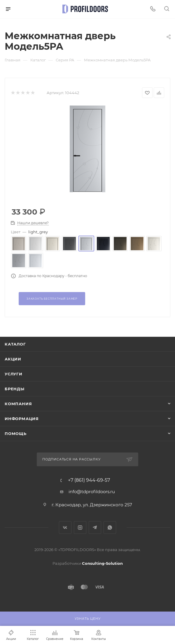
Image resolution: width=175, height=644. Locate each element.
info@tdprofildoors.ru (92, 492)
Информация (22, 419)
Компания (18, 404)
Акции (13, 359)
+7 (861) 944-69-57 (89, 480)
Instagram (80, 528)
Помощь (16, 434)
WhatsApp (110, 528)
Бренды (15, 389)
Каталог (15, 344)
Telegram (95, 528)
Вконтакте (65, 528)
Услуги (14, 374)
